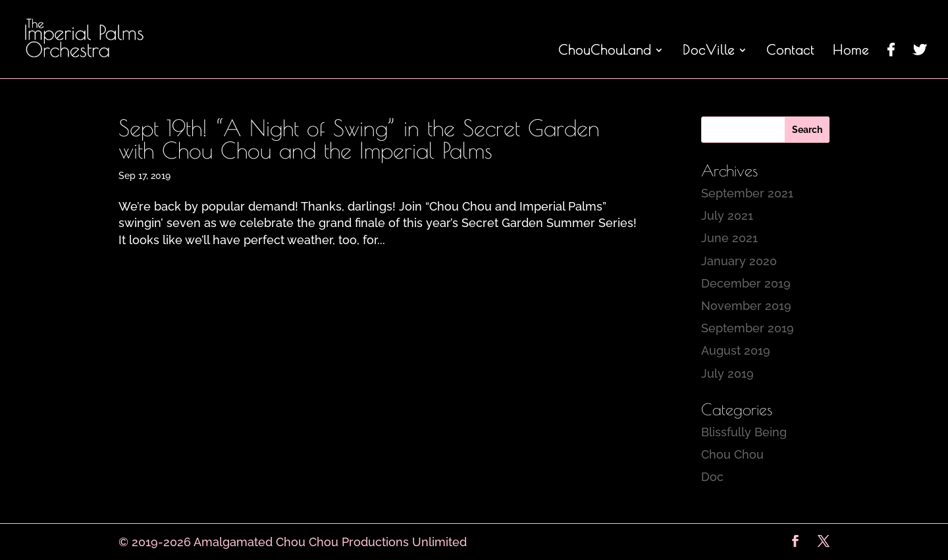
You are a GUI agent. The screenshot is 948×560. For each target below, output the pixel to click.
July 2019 (727, 373)
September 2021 (747, 193)
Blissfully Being (744, 432)
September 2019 (748, 328)
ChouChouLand (605, 51)
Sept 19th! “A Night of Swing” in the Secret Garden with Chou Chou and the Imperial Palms (359, 139)
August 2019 (736, 350)
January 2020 (739, 261)
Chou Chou (732, 454)
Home (851, 51)
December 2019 (746, 283)
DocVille (709, 51)
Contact (790, 51)
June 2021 (729, 238)
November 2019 (746, 306)
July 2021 (727, 216)
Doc (712, 477)
